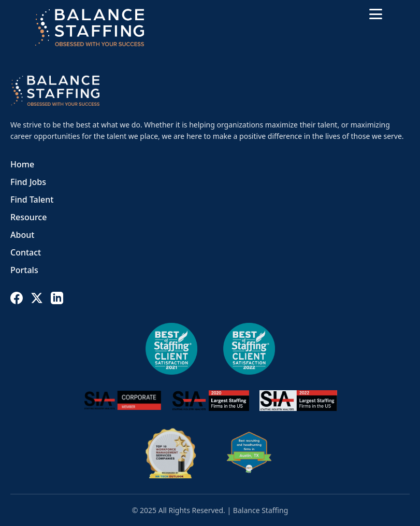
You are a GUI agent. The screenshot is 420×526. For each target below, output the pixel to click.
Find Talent (32, 200)
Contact (26, 252)
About (22, 235)
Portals (24, 270)
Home (22, 164)
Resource (28, 217)
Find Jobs (28, 182)
